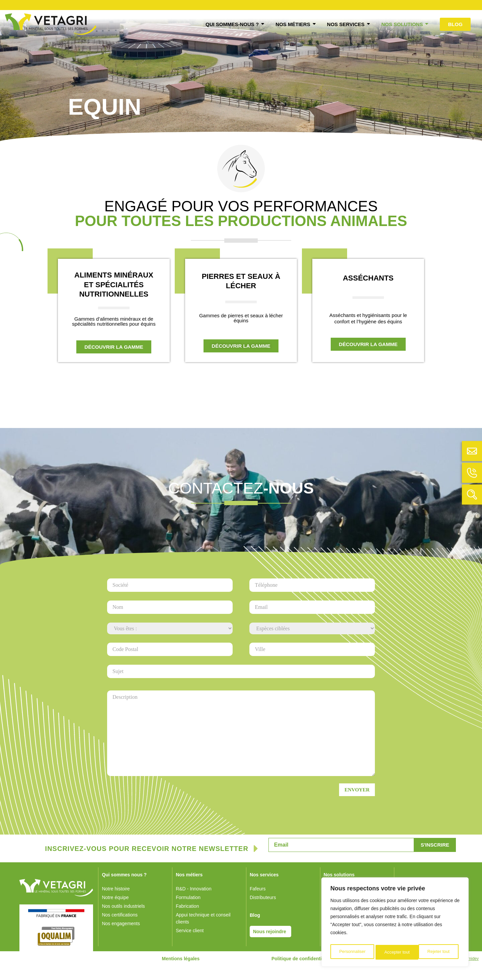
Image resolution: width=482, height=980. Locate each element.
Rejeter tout (395, 952)
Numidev (471, 973)
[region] (395, 923)
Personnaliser (352, 952)
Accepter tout (439, 952)
